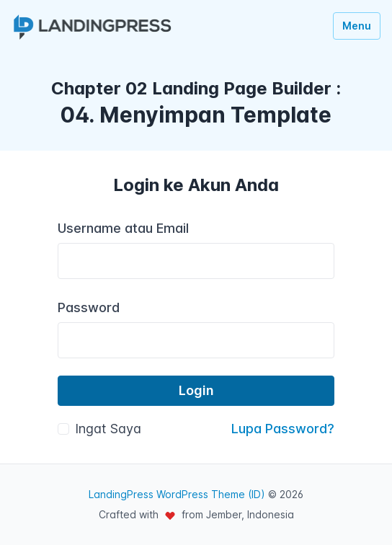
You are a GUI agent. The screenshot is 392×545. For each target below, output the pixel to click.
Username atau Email (123, 228)
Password (89, 307)
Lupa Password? (283, 429)
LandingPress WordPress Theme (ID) (177, 494)
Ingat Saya (108, 429)
